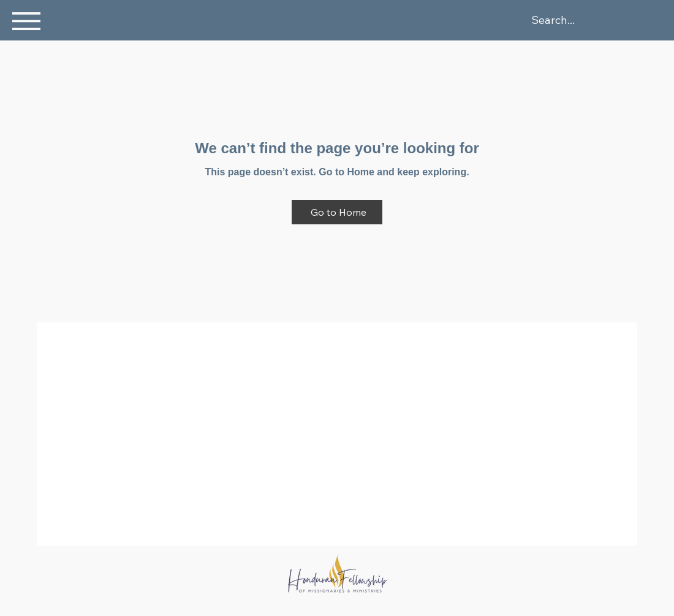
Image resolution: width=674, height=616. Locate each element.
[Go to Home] (337, 212)
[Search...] (600, 20)
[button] (26, 21)
